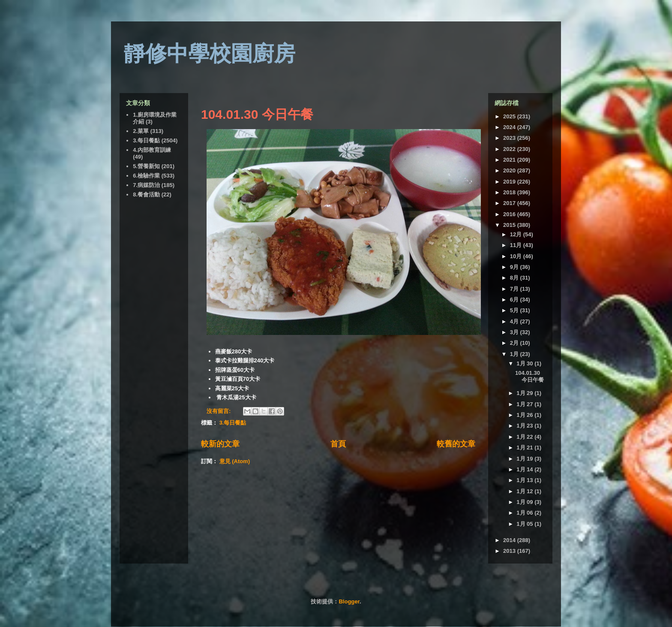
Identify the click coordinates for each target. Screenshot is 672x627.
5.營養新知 (146, 166)
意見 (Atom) (235, 461)
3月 (515, 332)
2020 (510, 170)
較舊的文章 (456, 444)
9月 (515, 267)
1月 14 (525, 469)
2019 (510, 182)
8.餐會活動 (146, 194)
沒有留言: (219, 411)
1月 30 (525, 363)
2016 (510, 214)
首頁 (338, 444)
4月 (515, 321)
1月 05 (525, 524)
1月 (515, 354)
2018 (510, 192)
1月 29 (525, 393)
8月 (515, 278)
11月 (517, 245)
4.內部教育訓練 (152, 150)
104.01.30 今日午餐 (257, 114)
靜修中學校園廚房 (210, 54)
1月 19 (525, 459)
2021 (510, 160)
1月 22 (525, 437)
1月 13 (525, 480)
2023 (510, 138)
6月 (515, 300)
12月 (517, 234)
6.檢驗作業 (146, 176)
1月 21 (525, 448)
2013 (510, 551)
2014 (510, 540)
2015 (510, 225)
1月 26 (525, 415)
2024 (510, 127)
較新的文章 (220, 444)
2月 (515, 343)
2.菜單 (141, 131)
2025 (510, 116)
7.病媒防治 (146, 185)
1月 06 (525, 513)
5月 (515, 310)
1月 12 (525, 491)
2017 (510, 203)
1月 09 (525, 502)
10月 (517, 256)
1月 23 (525, 426)
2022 (510, 149)
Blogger (349, 601)
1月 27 (525, 404)
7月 (515, 289)
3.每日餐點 (233, 423)
